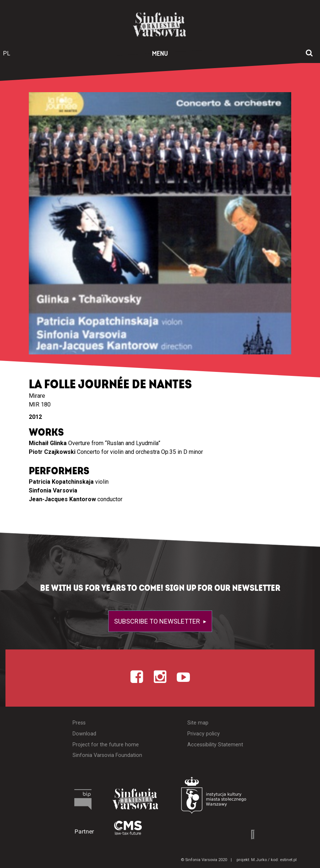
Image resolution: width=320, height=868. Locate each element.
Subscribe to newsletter (158, 621)
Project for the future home (106, 745)
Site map (198, 723)
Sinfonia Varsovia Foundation (107, 755)
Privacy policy (204, 734)
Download (84, 734)
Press (79, 723)
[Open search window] (309, 54)
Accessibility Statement (215, 745)
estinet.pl (288, 860)
